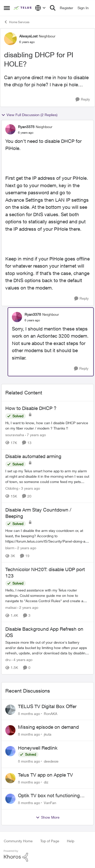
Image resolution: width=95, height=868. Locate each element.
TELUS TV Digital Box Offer (47, 706)
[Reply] (83, 99)
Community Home (18, 841)
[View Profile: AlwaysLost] (10, 39)
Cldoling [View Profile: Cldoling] (12, 488)
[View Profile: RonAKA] (10, 710)
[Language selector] (40, 8)
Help (71, 841)
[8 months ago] (29, 713)
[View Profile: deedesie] (10, 751)
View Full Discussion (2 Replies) (29, 115)
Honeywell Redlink (38, 748)
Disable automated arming (33, 456)
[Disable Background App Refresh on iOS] (48, 648)
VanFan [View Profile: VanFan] (50, 803)
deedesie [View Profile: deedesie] (51, 761)
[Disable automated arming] (48, 476)
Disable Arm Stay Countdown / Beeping (38, 513)
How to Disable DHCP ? (31, 408)
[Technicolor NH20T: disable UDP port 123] (48, 595)
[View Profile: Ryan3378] (10, 129)
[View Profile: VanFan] (10, 799)
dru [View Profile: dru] (8, 660)
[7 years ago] (35, 435)
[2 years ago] (26, 548)
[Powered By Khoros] (48, 856)
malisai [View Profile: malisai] (11, 607)
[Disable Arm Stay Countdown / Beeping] (48, 536)
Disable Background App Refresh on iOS (44, 632)
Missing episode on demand (48, 727)
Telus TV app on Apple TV (45, 775)
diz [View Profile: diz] (46, 782)
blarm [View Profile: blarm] (10, 548)
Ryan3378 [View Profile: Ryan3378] (26, 127)
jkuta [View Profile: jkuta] (48, 734)
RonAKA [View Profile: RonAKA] (51, 713)
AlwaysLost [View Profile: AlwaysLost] (28, 36)
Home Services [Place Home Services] (17, 22)
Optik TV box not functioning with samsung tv (49, 796)
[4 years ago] (22, 660)
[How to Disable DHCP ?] (48, 425)
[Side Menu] (7, 8)
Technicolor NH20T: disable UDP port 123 (45, 573)
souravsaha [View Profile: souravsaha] (15, 435)
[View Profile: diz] (10, 778)
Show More (48, 817)
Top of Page (50, 841)
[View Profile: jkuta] (10, 730)
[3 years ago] (30, 488)
